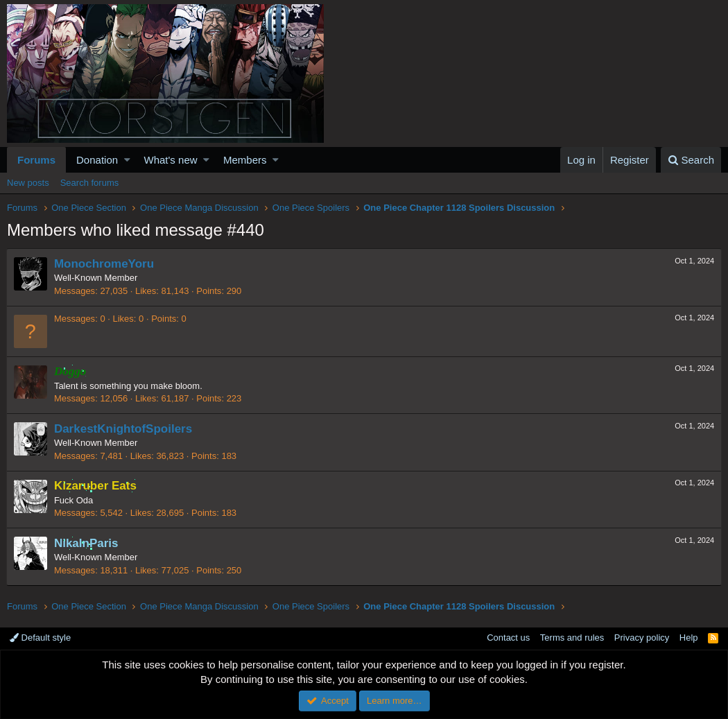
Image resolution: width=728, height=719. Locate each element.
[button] (127, 160)
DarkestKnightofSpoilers (124, 429)
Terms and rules (572, 638)
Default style (40, 638)
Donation (97, 160)
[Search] (691, 160)
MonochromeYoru (105, 264)
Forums (36, 160)
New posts (28, 183)
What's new (171, 160)
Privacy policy (642, 638)
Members (245, 160)
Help (689, 638)
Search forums (90, 183)
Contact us (508, 638)
